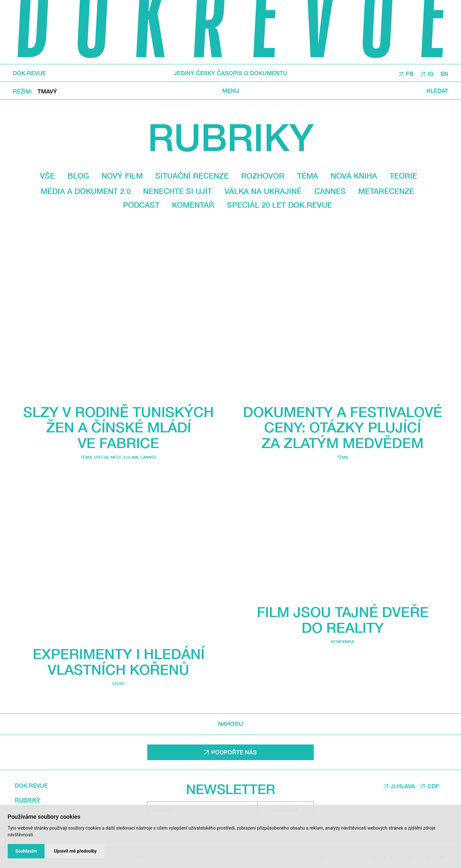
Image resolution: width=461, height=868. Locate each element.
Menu (231, 90)
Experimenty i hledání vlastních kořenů (119, 662)
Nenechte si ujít (178, 191)
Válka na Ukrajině (263, 191)
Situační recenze (192, 176)
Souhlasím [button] (26, 851)
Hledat (437, 90)
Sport (118, 684)
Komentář (193, 205)
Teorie (403, 176)
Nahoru (230, 724)
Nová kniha (354, 176)
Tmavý (47, 91)
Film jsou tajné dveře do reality (343, 620)
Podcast (141, 205)
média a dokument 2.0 (86, 191)
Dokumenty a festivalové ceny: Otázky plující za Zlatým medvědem (343, 427)
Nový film (122, 176)
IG (431, 73)
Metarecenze (386, 191)
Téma (308, 176)
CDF (433, 786)
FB (410, 73)
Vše (47, 176)
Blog (78, 176)
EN (444, 73)
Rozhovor (263, 176)
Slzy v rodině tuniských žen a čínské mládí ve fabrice (118, 427)
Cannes (330, 191)
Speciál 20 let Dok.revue (279, 205)
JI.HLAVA (403, 786)
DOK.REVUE (29, 73)
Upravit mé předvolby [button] (75, 851)
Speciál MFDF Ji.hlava (116, 458)
